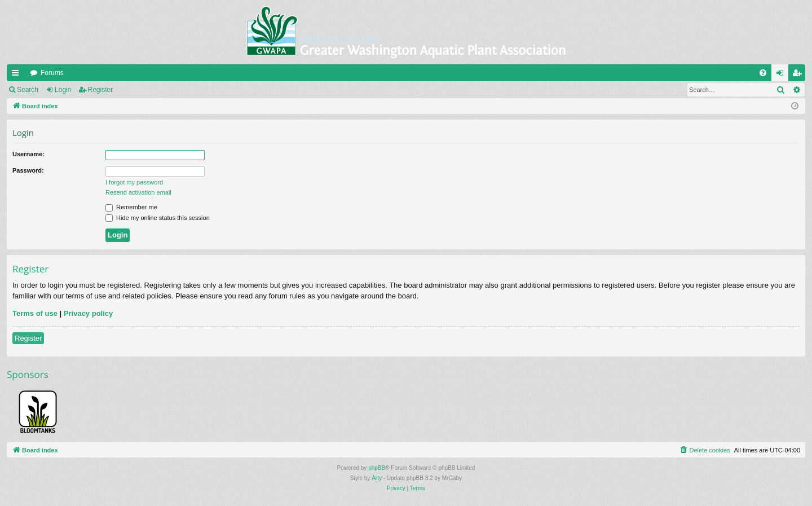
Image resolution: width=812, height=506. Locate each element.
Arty (377, 478)
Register (101, 90)
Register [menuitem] (799, 75)
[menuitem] (763, 73)
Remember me (131, 207)
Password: (28, 170)
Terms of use (35, 313)
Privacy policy (88, 313)
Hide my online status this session (158, 218)
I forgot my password (134, 182)
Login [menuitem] (782, 75)
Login (63, 90)
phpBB (377, 468)
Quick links (17, 75)
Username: (28, 154)
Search (28, 90)
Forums (52, 73)
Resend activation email (138, 192)
